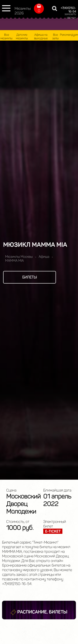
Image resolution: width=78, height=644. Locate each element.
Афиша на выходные (41, 37)
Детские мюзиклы (22, 37)
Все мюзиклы (6, 37)
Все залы (55, 37)
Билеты (30, 277)
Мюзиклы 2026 (23, 11)
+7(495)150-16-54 (68, 10)
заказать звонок (70, 16)
